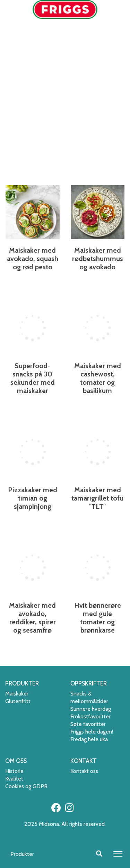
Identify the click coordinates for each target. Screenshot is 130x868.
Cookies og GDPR (26, 786)
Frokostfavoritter (90, 716)
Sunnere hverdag (91, 709)
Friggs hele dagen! (92, 732)
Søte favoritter (88, 724)
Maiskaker (17, 694)
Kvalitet (14, 779)
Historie (14, 771)
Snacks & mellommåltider (89, 697)
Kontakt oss (84, 771)
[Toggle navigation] (118, 854)
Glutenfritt (18, 701)
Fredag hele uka (89, 739)
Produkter (22, 854)
